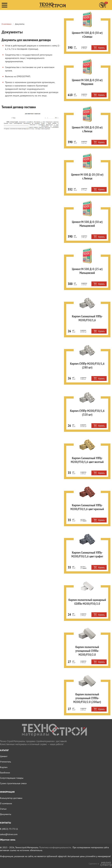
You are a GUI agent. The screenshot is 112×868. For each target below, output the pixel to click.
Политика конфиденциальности (55, 845)
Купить (99, 45)
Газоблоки (5, 770)
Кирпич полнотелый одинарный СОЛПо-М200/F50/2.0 (84, 599)
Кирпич (4, 764)
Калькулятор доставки (11, 795)
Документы (6, 811)
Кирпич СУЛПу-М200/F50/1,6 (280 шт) (84, 361)
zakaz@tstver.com (9, 831)
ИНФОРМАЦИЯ (7, 789)
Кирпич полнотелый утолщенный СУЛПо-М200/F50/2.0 (84, 646)
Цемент (4, 753)
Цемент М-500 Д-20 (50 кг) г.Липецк (84, 172)
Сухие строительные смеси (13, 781)
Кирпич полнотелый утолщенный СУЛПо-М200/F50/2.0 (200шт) (84, 693)
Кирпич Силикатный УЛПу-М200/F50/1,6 (84, 315)
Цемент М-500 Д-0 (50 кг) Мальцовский (84, 221)
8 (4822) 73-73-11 (9, 826)
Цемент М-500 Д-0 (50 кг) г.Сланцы (84, 30)
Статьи (3, 806)
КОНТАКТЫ (5, 820)
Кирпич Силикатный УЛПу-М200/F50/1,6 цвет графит (84, 551)
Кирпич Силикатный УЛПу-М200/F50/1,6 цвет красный (84, 504)
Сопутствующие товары (12, 775)
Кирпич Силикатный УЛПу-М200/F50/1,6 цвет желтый (84, 457)
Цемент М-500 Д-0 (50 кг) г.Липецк (84, 124)
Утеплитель (6, 759)
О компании (7, 12)
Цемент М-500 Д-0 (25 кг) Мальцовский (84, 268)
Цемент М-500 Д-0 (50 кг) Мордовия (84, 77)
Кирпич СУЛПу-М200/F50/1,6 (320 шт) (84, 408)
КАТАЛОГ (4, 747)
